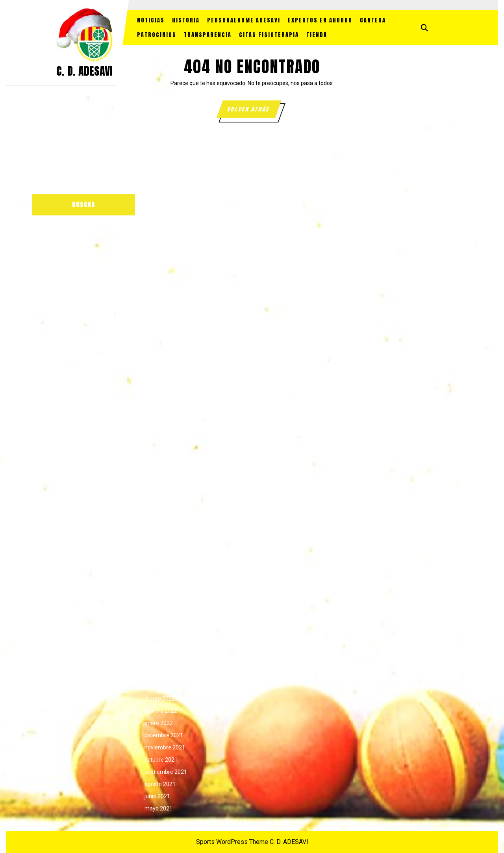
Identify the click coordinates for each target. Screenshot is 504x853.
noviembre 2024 (165, 332)
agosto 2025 (160, 223)
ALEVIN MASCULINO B (396, 210)
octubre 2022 (161, 638)
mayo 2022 (158, 674)
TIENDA (317, 35)
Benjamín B (383, 247)
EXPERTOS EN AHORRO (320, 20)
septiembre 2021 (166, 772)
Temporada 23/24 (392, 625)
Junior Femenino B (392, 454)
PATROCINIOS (157, 35)
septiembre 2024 (166, 357)
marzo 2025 (160, 284)
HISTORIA (186, 20)
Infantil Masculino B (393, 418)
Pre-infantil (383, 528)
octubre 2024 (161, 345)
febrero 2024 (161, 442)
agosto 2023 (160, 516)
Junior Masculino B (392, 479)
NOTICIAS (151, 20)
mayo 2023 (158, 552)
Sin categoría (385, 601)
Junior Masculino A (393, 467)
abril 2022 (157, 686)
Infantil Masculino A (393, 406)
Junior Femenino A (392, 442)
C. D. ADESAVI (84, 71)
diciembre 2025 (164, 174)
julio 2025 (156, 235)
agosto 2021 (160, 784)
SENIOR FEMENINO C (394, 564)
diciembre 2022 (164, 613)
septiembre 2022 (166, 650)
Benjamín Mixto (388, 259)
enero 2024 (159, 454)
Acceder (267, 174)
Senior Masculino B (393, 589)
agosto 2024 (160, 369)
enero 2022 (159, 723)
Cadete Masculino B (394, 308)
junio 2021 (157, 796)
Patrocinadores (388, 516)
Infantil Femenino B (393, 393)
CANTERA (373, 20)
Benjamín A (383, 235)
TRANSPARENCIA (208, 35)
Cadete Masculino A (394, 296)
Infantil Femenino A (393, 381)
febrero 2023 (161, 589)
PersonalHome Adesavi (244, 20)
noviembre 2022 (165, 625)
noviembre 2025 (165, 186)
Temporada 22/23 (392, 613)
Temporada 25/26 (392, 650)
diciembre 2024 (164, 320)
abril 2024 (157, 418)
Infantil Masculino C (393, 430)
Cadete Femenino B (393, 284)
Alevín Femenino (390, 174)
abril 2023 (157, 564)
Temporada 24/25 (392, 638)
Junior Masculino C (392, 491)
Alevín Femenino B (392, 186)
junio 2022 (157, 662)
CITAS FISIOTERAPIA (269, 35)
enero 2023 (159, 601)
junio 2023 (157, 540)
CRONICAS (382, 332)
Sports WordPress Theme (232, 842)
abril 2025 (157, 271)
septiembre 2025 (166, 210)
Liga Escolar (384, 503)
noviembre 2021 (165, 747)
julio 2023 (156, 528)
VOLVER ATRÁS (254, 111)
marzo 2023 (160, 577)
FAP (374, 357)
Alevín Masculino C (392, 223)
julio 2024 (156, 381)
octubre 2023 (161, 491)
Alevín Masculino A (392, 198)
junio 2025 (157, 247)
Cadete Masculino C (394, 320)
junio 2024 (157, 393)
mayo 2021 (158, 808)
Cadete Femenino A (394, 271)
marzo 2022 (160, 699)
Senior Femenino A (393, 540)
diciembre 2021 (164, 735)
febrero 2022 (161, 711)
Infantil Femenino (391, 369)
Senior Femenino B (392, 552)
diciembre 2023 (164, 467)
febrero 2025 (161, 296)
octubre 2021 (161, 760)
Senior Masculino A (393, 577)
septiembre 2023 (166, 503)
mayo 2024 (158, 406)
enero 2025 (159, 308)
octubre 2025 (161, 198)
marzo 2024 (160, 430)
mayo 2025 (158, 259)
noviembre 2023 (165, 479)
